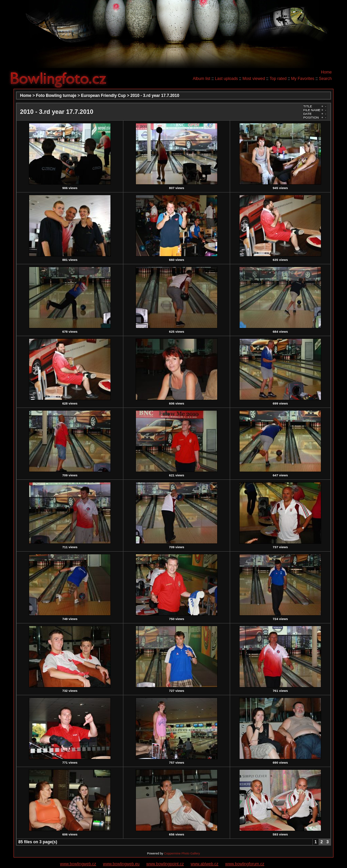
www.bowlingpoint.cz (165, 864)
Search (325, 79)
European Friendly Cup (103, 96)
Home (326, 72)
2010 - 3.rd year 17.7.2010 (155, 96)
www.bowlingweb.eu (121, 864)
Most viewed (254, 79)
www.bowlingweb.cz (78, 864)
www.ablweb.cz (205, 864)
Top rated (278, 79)
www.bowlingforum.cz (245, 864)
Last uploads (226, 79)
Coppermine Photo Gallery (182, 853)
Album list (202, 79)
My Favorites (303, 79)
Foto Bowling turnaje (56, 96)
